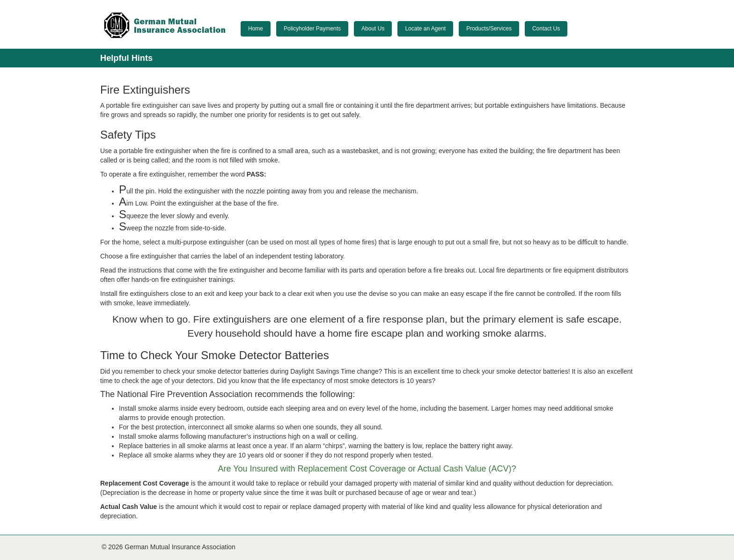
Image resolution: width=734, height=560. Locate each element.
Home (256, 29)
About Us (373, 29)
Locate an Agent (425, 29)
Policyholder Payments (312, 29)
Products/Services (489, 29)
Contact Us (546, 29)
